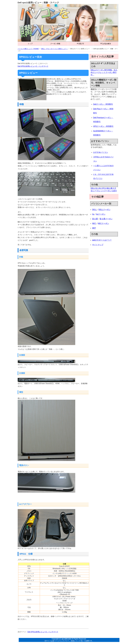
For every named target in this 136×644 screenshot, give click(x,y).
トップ (30, 44)
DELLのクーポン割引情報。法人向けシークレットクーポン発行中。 (104, 72)
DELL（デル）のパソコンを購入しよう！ (54, 49)
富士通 (95, 219)
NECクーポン (103, 223)
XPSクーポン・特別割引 (103, 126)
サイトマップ (98, 245)
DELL (94, 210)
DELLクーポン (105, 210)
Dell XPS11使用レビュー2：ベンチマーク (33, 66)
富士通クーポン (106, 219)
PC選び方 (80, 44)
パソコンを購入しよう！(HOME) (28, 49)
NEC (94, 223)
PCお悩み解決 (106, 44)
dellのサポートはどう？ (102, 240)
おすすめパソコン (101, 152)
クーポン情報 (55, 44)
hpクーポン (101, 214)
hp (93, 214)
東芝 (94, 228)
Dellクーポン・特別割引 (103, 104)
